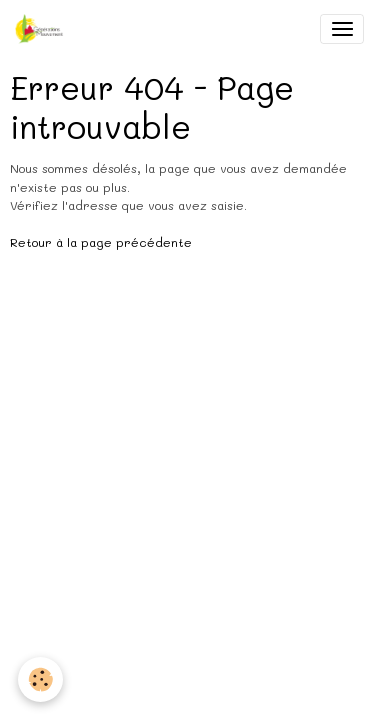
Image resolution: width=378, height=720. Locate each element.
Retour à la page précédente (101, 242)
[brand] (42, 29)
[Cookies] (40, 679)
